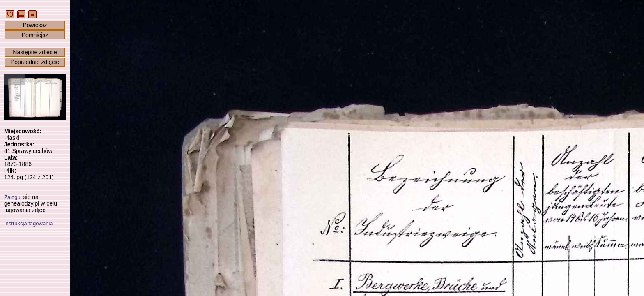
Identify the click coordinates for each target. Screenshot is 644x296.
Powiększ (35, 25)
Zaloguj (13, 197)
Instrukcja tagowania (29, 223)
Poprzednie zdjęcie (35, 62)
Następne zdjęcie (35, 52)
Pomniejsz (35, 35)
